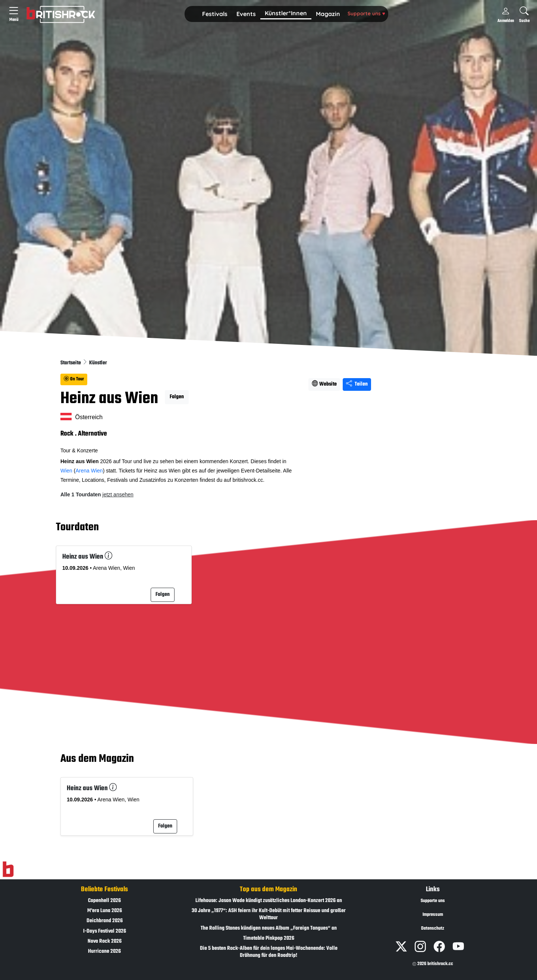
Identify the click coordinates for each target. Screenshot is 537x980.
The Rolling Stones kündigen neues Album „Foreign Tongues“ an (269, 928)
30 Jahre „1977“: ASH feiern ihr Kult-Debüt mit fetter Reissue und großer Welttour (269, 914)
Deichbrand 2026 (105, 921)
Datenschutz (433, 929)
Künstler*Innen (286, 13)
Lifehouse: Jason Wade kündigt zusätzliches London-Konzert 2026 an (269, 901)
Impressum (433, 915)
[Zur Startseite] (8, 869)
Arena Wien (89, 471)
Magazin (328, 14)
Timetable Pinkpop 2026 (269, 938)
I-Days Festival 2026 (105, 931)
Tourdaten (77, 527)
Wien (66, 471)
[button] (215, 14)
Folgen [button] (177, 397)
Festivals (215, 14)
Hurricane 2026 (104, 951)
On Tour (74, 379)
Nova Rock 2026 (105, 941)
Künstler (98, 363)
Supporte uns (366, 13)
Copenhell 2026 (104, 901)
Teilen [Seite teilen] (357, 384)
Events (246, 14)
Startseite (71, 363)
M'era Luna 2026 (105, 911)
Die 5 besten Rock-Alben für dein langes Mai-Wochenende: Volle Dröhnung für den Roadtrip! (269, 952)
